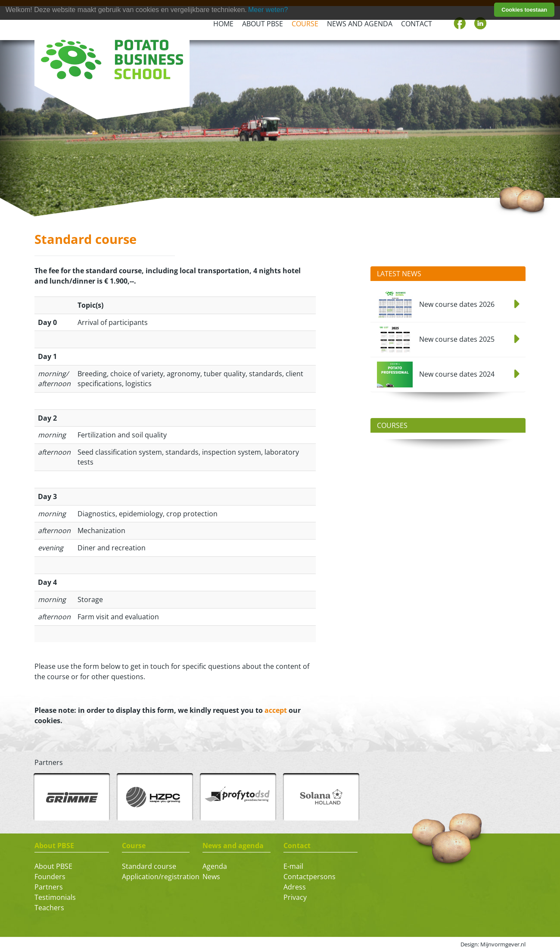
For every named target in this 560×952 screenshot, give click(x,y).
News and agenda (360, 24)
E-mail (293, 866)
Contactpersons (310, 877)
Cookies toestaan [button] (524, 10)
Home (223, 24)
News (211, 877)
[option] (72, 797)
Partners (49, 887)
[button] (17, 136)
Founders (50, 877)
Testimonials (55, 897)
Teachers (49, 908)
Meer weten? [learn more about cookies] (268, 10)
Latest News (399, 274)
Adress (295, 887)
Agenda (215, 866)
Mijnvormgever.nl (503, 944)
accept (276, 710)
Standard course (149, 866)
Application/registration (161, 877)
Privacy (295, 897)
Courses (392, 425)
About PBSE (263, 24)
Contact (417, 24)
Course (305, 24)
